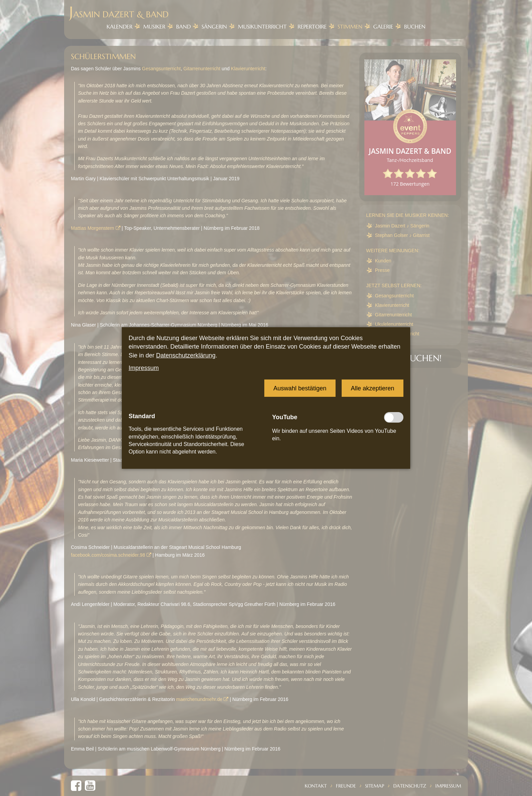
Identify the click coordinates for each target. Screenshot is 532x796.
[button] (300, 388)
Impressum (144, 368)
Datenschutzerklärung (186, 355)
